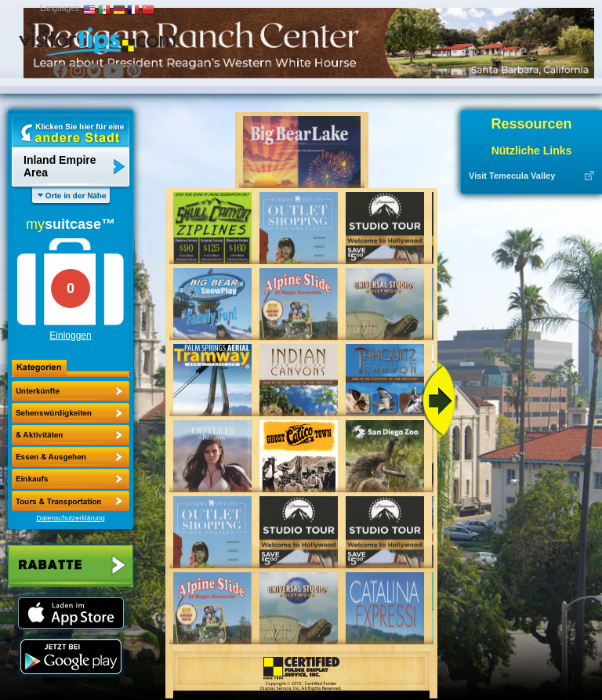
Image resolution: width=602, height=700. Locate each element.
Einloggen (70, 335)
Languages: (60, 8)
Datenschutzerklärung (71, 518)
